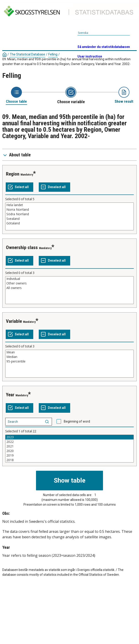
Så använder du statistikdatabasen (104, 47)
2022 (69, 442)
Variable (14, 321)
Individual (69, 279)
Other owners (69, 283)
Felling (53, 54)
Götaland (69, 223)
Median (69, 357)
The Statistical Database (27, 54)
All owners (69, 288)
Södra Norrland (69, 214)
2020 (69, 451)
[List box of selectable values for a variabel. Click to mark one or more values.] (69, 216)
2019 (69, 455)
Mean (69, 352)
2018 (69, 460)
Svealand (69, 219)
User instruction (90, 56)
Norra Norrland (69, 210)
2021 (69, 446)
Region (13, 174)
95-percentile (69, 361)
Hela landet (69, 205)
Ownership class (22, 247)
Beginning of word (77, 421)
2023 (69, 437)
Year (10, 395)
